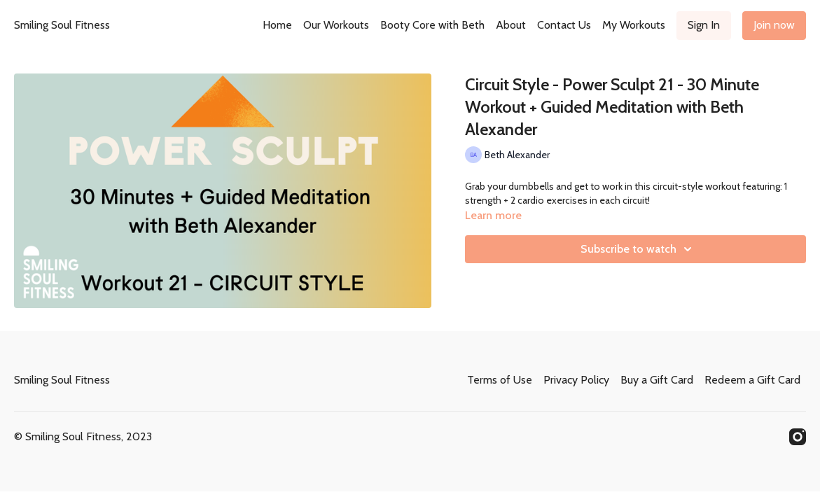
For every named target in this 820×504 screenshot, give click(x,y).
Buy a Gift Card (657, 380)
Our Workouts (336, 25)
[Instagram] (798, 437)
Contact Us (564, 25)
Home (277, 25)
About (511, 25)
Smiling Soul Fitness (62, 25)
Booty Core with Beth (432, 25)
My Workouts (634, 25)
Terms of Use (500, 380)
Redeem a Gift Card (752, 380)
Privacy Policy (576, 380)
